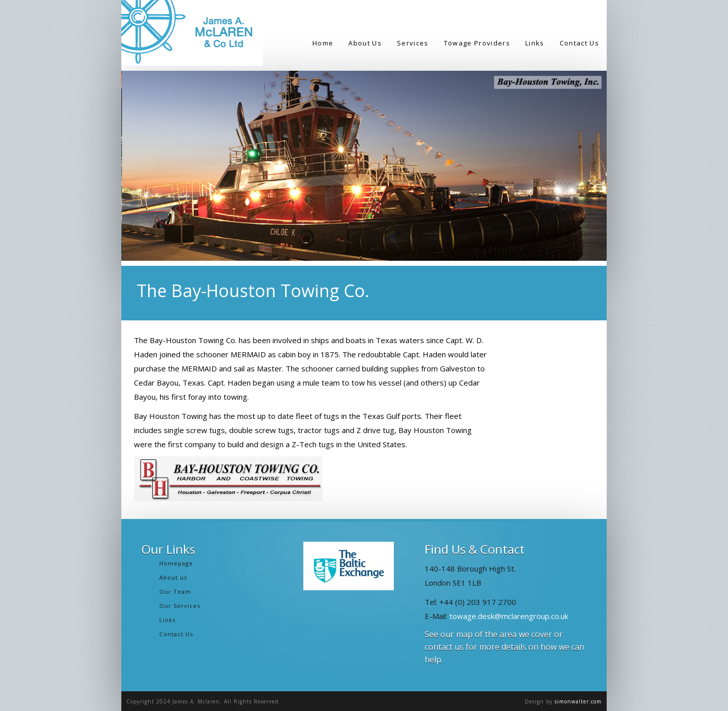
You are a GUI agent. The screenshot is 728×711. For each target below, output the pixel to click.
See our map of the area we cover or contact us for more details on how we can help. (505, 647)
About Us (365, 43)
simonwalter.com (578, 701)
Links (535, 43)
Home (323, 43)
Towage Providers (477, 43)
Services (413, 43)
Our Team (175, 591)
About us (173, 577)
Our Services (180, 606)
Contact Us (579, 43)
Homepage (176, 563)
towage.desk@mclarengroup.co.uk (509, 616)
